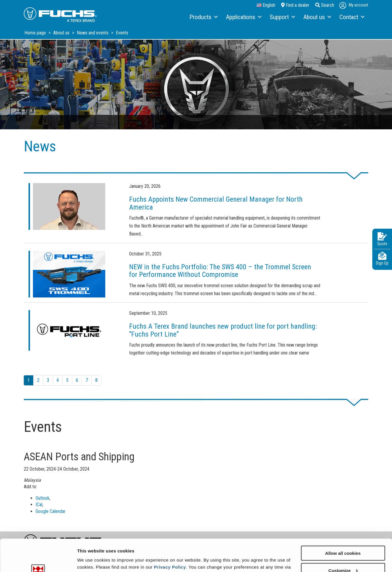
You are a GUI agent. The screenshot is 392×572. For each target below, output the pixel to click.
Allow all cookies (343, 523)
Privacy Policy (170, 537)
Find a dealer (295, 5)
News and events (93, 33)
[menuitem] (203, 17)
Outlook (42, 498)
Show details (91, 560)
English (266, 5)
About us (62, 33)
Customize (343, 540)
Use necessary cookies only (343, 557)
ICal (39, 505)
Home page (36, 33)
